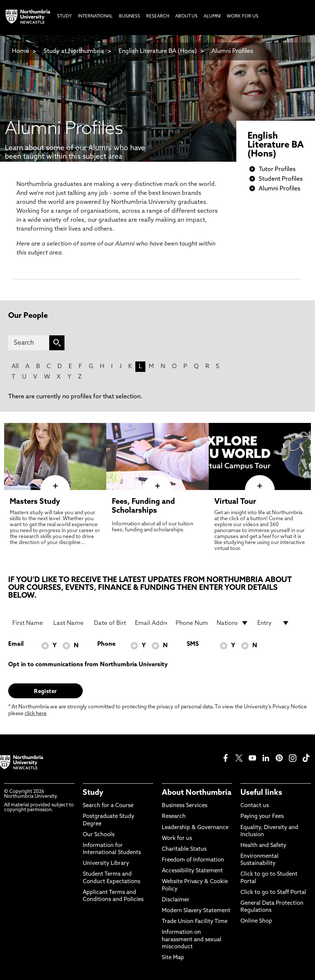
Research (174, 817)
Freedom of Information (193, 860)
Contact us (255, 806)
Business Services (185, 806)
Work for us (177, 839)
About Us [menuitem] (186, 16)
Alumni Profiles (232, 51)
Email (16, 644)
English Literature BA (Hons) (158, 51)
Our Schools (99, 835)
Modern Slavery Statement (196, 911)
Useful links (261, 793)
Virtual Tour (235, 502)
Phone (106, 644)
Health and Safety (263, 846)
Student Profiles (281, 179)
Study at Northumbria (74, 51)
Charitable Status (184, 849)
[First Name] (29, 623)
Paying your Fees (262, 817)
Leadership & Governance (195, 828)
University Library (106, 864)
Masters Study (35, 502)
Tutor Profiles (277, 170)
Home (21, 51)
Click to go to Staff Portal (273, 893)
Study (93, 793)
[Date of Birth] (110, 623)
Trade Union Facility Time (195, 922)
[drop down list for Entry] (273, 623)
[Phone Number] (192, 623)
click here (36, 714)
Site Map (173, 958)
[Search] (29, 343)
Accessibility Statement (192, 871)
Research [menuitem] (158, 16)
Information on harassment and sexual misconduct (192, 940)
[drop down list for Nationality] (233, 623)
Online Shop (256, 921)
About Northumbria (197, 793)
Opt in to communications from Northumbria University (88, 665)
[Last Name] (70, 623)
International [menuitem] (95, 16)
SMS (193, 644)
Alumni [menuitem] (212, 16)
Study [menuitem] (64, 16)
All (15, 367)
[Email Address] (151, 623)
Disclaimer (176, 900)
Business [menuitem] (130, 16)
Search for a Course (108, 806)
